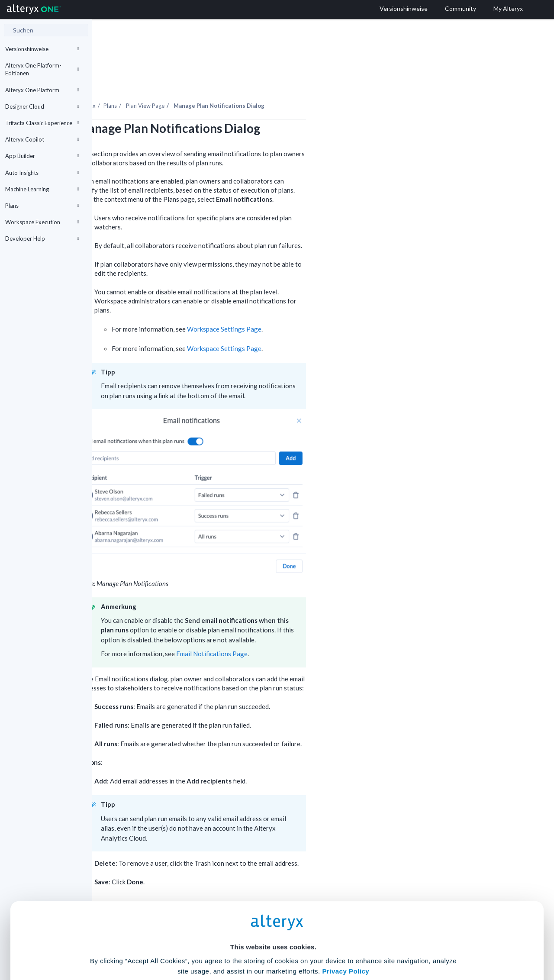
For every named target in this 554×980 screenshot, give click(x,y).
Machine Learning (42, 189)
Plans (42, 206)
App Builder (42, 156)
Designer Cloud (42, 106)
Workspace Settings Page (316, 305)
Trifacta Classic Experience (42, 123)
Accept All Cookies (211, 942)
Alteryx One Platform (42, 90)
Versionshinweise (42, 49)
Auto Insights (42, 173)
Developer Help (42, 239)
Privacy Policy (346, 892)
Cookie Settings (273, 916)
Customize (343, 942)
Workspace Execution (42, 222)
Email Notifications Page (304, 630)
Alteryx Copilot (42, 139)
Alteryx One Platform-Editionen (42, 69)
